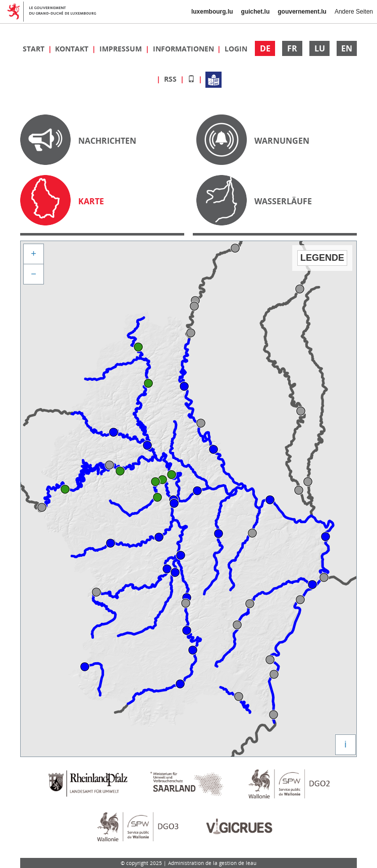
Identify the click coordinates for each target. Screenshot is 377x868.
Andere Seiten (354, 12)
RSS (171, 79)
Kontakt (73, 49)
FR (292, 48)
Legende (322, 258)
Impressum (122, 49)
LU (320, 48)
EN (347, 48)
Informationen (184, 49)
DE (265, 48)
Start (35, 49)
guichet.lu (256, 12)
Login (236, 49)
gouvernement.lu (302, 12)
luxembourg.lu (212, 12)
